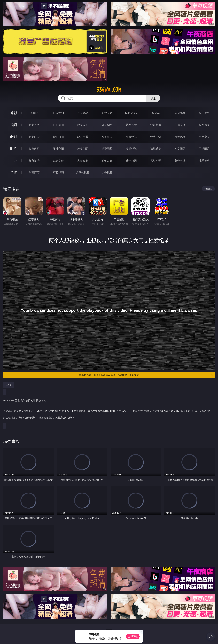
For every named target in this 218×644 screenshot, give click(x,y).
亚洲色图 (58, 149)
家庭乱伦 (58, 161)
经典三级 (156, 137)
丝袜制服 (156, 125)
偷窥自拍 (34, 149)
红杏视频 (107, 172)
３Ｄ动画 (107, 125)
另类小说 (156, 161)
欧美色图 (83, 149)
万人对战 (83, 113)
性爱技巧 (204, 161)
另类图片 (204, 149)
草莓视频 (58, 172)
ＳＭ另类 (204, 125)
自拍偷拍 (58, 125)
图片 (13, 149)
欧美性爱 (107, 137)
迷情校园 (131, 161)
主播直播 (180, 125)
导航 (13, 172)
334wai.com (109, 90)
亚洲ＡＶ (34, 125)
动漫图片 (107, 149)
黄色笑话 (180, 161)
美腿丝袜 (131, 149)
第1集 (9, 385)
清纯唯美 (156, 149)
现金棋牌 (180, 113)
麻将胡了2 (131, 113)
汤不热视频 (83, 172)
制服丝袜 (131, 137)
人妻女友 (83, 161)
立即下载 (133, 636)
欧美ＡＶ (83, 125)
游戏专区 (107, 113)
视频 (13, 125)
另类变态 (204, 137)
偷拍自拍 (58, 137)
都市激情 (34, 161)
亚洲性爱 (34, 137)
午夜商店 (34, 172)
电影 (13, 137)
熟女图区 (180, 149)
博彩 (13, 113)
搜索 (153, 98)
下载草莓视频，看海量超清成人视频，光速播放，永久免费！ (145, 375)
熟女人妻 (131, 125)
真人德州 (58, 113)
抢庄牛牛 (204, 113)
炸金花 (156, 113)
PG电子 (34, 113)
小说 (13, 160)
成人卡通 (83, 137)
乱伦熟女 (180, 137)
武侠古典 (107, 161)
